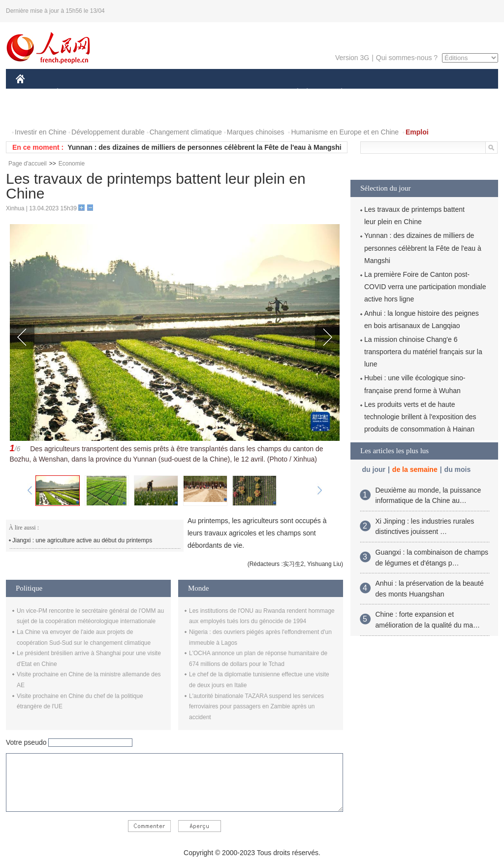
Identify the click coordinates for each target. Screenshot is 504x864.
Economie (72, 164)
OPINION (464, 93)
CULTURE (249, 93)
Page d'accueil (28, 164)
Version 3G (352, 58)
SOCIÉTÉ (293, 93)
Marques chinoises (256, 132)
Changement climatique (186, 132)
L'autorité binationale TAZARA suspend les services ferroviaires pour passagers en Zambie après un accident (256, 707)
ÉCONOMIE (75, 93)
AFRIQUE (162, 93)
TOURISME (418, 93)
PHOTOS (36, 113)
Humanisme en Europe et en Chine (345, 132)
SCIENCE (205, 93)
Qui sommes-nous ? (407, 58)
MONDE (120, 93)
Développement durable (108, 132)
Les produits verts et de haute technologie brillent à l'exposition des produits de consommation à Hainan (420, 417)
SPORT (376, 93)
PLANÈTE (336, 93)
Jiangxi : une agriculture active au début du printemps (82, 540)
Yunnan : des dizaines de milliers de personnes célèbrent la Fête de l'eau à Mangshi (205, 147)
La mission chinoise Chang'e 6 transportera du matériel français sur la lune (423, 352)
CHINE (33, 93)
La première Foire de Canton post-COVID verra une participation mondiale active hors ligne (425, 287)
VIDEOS (76, 113)
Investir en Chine (41, 132)
